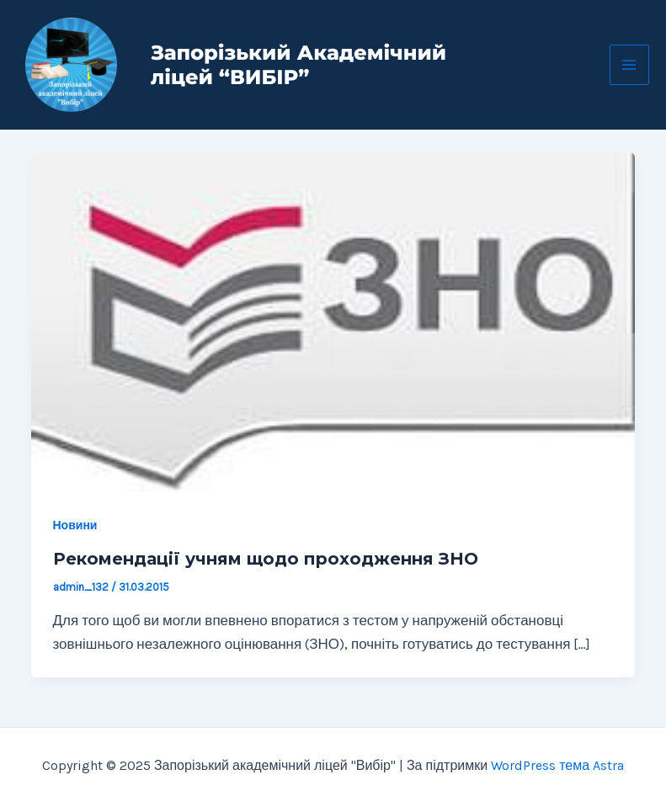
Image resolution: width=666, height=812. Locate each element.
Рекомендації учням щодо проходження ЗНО (266, 559)
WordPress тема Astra (557, 765)
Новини (75, 525)
